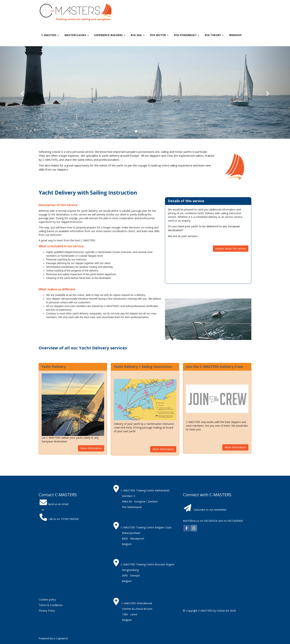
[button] (22, 92)
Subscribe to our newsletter (210, 510)
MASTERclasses (77, 35)
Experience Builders (110, 35)
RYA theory (214, 35)
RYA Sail (138, 35)
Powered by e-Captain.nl (53, 638)
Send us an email (53, 504)
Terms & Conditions (51, 605)
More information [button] (91, 448)
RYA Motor (159, 35)
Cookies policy (47, 600)
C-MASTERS (50, 35)
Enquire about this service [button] (231, 248)
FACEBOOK (210, 521)
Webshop (235, 35)
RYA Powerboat (187, 35)
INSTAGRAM (235, 521)
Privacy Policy (47, 611)
